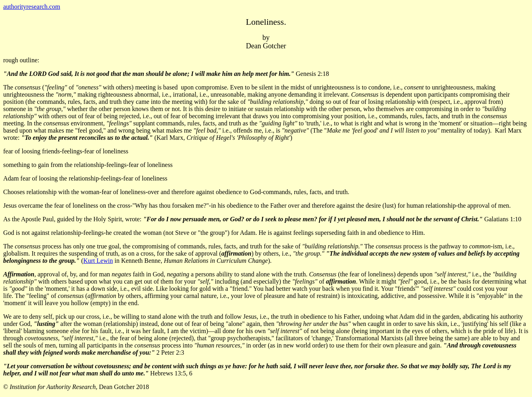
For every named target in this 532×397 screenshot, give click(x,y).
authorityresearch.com (32, 7)
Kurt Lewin (98, 261)
